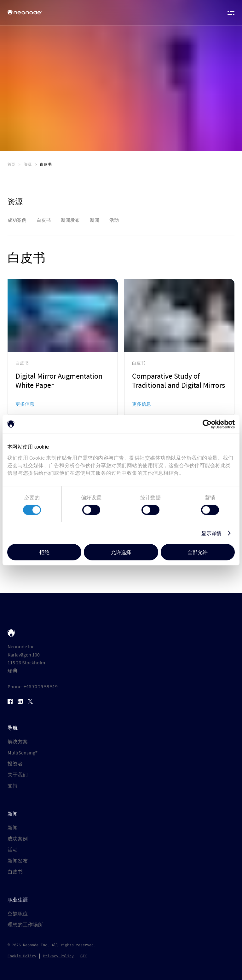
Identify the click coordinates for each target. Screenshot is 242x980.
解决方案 (18, 742)
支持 (13, 786)
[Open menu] (229, 13)
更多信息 (25, 404)
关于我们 (18, 775)
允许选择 (121, 552)
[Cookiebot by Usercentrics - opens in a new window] (207, 424)
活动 (13, 850)
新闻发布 (18, 861)
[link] (63, 347)
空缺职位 (18, 914)
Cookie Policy (22, 956)
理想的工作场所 (25, 925)
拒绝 (44, 552)
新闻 (13, 828)
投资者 (15, 764)
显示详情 (211, 533)
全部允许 (198, 552)
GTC (84, 956)
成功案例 (18, 839)
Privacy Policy (58, 956)
